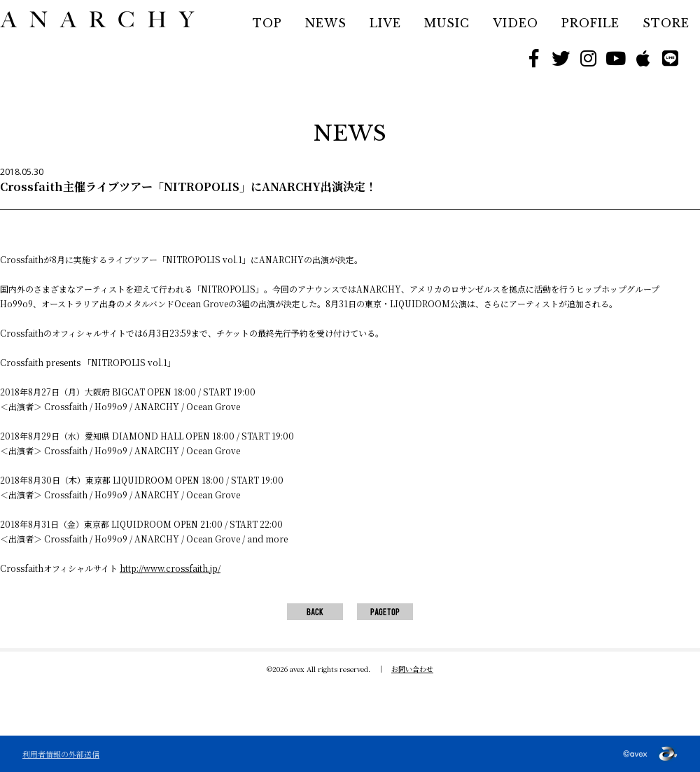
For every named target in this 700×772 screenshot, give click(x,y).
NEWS (326, 23)
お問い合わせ (412, 669)
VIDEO (516, 23)
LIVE (385, 23)
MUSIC (447, 23)
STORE (666, 23)
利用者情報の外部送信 (61, 754)
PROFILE (590, 23)
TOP (267, 23)
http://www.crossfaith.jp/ (170, 568)
